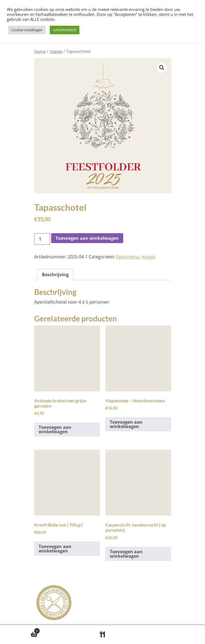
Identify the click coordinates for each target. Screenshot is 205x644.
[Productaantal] (42, 239)
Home (40, 51)
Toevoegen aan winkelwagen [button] (55, 429)
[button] (162, 68)
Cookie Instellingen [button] (27, 30)
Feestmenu (128, 257)
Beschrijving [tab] (55, 275)
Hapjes (56, 51)
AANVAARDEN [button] (65, 30)
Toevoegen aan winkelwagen (87, 238)
